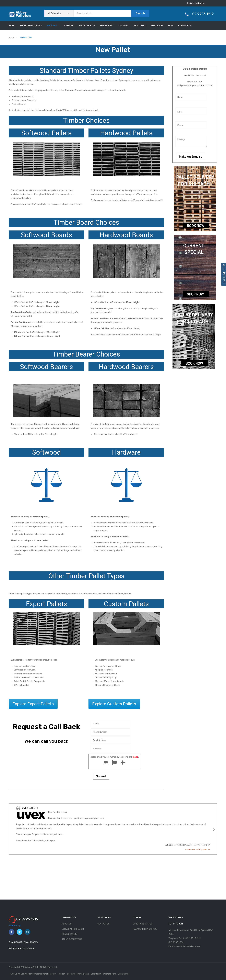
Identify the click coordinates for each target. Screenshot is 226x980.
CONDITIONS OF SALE (143, 924)
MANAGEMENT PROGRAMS (145, 929)
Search (140, 13)
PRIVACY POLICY (69, 934)
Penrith (61, 974)
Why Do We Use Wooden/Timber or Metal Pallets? (33, 974)
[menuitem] (12, 26)
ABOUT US (67, 924)
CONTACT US (103, 924)
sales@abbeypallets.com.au (187, 946)
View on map (15, 926)
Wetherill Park (109, 974)
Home (11, 38)
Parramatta (83, 974)
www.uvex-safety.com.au (198, 850)
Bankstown (123, 974)
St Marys (71, 974)
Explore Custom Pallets (114, 704)
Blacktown (96, 974)
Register (191, 3)
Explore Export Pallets (33, 704)
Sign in (201, 3)
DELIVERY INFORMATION (73, 929)
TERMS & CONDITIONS (72, 939)
